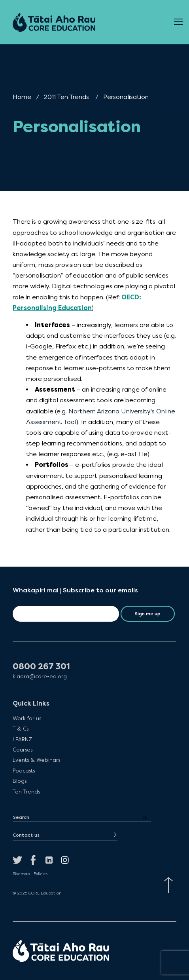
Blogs (20, 781)
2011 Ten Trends (66, 97)
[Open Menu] (178, 22)
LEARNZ (22, 739)
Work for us (27, 718)
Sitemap (21, 874)
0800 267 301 (41, 667)
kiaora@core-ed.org (40, 676)
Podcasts (24, 771)
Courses (23, 750)
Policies (41, 874)
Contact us (26, 835)
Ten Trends (26, 792)
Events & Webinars (36, 760)
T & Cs (21, 729)
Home (22, 97)
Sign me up (148, 614)
